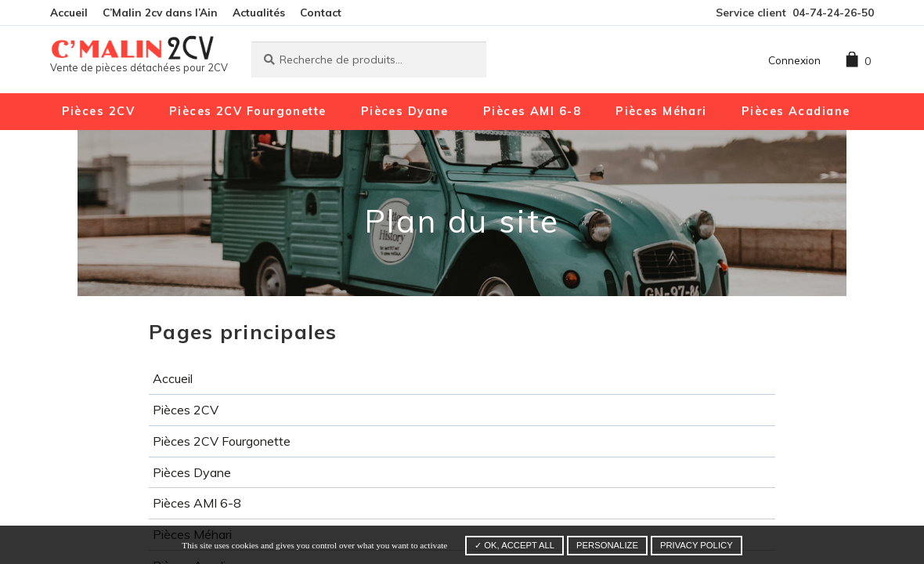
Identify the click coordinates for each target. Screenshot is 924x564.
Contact (321, 12)
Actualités (259, 12)
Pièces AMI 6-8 (532, 111)
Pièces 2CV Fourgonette (248, 111)
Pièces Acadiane (796, 111)
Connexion (794, 60)
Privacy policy (697, 545)
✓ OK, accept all (514, 545)
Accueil (69, 12)
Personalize (607, 545)
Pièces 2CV (98, 111)
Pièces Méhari (661, 111)
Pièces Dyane (405, 111)
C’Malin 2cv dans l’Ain (160, 12)
